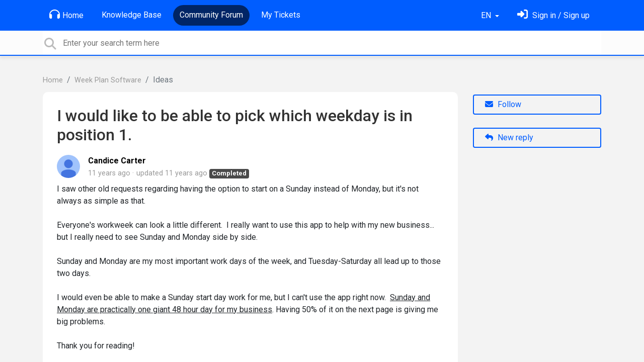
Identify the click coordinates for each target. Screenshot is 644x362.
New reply (509, 138)
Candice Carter (117, 161)
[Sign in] (553, 15)
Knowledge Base (132, 15)
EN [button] (487, 15)
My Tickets (281, 15)
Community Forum (211, 15)
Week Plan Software (108, 80)
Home (66, 15)
